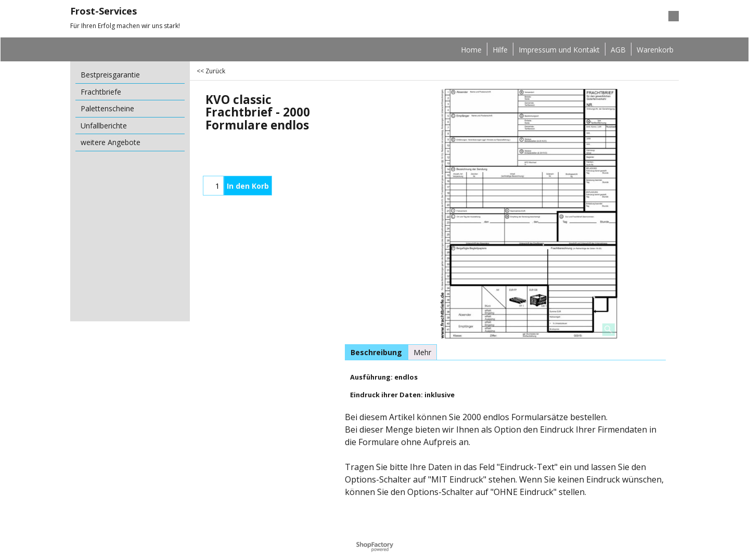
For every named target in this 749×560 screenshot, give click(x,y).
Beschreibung (376, 352)
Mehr (422, 352)
